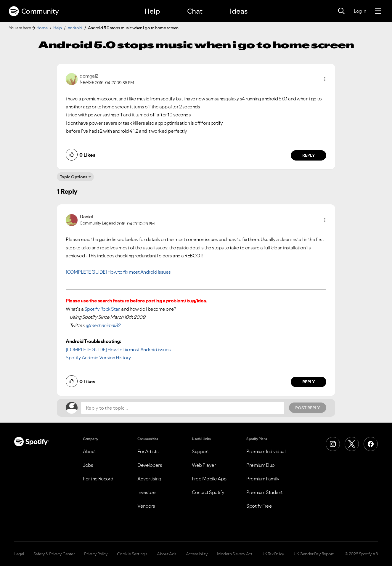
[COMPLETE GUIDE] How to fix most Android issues (118, 272)
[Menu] (378, 11)
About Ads (167, 554)
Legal (19, 554)
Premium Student (265, 492)
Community (34, 11)
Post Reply (308, 408)
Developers (150, 465)
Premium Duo (261, 465)
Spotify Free (259, 506)
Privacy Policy (96, 554)
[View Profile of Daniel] (86, 217)
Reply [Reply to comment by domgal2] (309, 155)
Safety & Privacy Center (54, 554)
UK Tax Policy (273, 554)
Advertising (149, 479)
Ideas (239, 11)
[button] (325, 79)
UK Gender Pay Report (314, 554)
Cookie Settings (132, 554)
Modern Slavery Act (234, 554)
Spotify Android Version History (98, 357)
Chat (195, 11)
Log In (360, 11)
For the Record (98, 479)
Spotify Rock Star (102, 309)
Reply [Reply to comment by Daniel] (309, 382)
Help (152, 11)
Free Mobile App (209, 479)
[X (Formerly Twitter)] (352, 444)
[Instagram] (333, 444)
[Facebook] (371, 444)
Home (42, 28)
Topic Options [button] (74, 177)
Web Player (204, 465)
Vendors (146, 506)
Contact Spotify (208, 492)
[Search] (341, 11)
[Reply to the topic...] (183, 408)
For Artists (148, 451)
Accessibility (197, 554)
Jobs (88, 465)
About (89, 451)
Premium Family (263, 479)
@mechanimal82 (103, 325)
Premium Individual (266, 451)
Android (75, 28)
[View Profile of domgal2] (89, 76)
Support (200, 451)
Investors (147, 492)
